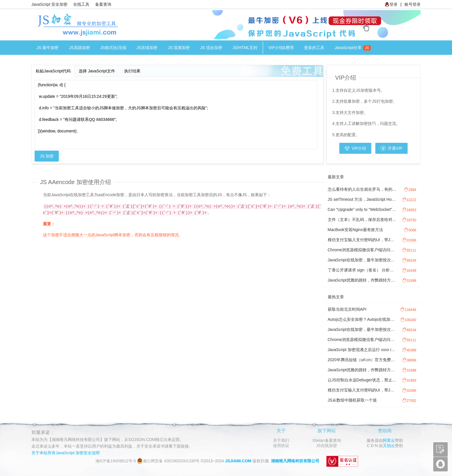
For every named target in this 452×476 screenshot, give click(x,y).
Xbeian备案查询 (327, 440)
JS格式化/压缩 (113, 48)
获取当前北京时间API (347, 309)
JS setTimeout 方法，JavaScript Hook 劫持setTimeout (362, 199)
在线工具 (81, 4)
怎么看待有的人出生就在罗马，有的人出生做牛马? (362, 189)
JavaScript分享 (351, 48)
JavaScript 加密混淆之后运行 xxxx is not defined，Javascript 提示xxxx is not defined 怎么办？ (362, 350)
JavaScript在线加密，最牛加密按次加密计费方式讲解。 (362, 260)
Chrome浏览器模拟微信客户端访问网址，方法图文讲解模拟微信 (362, 250)
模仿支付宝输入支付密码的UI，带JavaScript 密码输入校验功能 (362, 240)
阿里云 (389, 440)
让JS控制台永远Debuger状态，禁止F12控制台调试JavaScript (362, 380)
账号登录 (413, 4)
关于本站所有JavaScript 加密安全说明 (66, 453)
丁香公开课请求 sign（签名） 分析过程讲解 (362, 270)
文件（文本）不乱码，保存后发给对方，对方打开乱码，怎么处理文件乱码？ (362, 220)
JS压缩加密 (147, 48)
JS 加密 (47, 156)
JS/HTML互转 (245, 48)
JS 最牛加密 (48, 48)
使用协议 (281, 445)
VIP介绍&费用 (281, 48)
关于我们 (281, 440)
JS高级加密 (79, 48)
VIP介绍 (355, 148)
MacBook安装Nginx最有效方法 (355, 230)
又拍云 (389, 445)
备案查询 (103, 4)
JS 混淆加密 (179, 48)
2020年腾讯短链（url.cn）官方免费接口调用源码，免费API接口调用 (362, 360)
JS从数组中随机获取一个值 (352, 400)
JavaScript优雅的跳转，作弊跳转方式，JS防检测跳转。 (362, 280)
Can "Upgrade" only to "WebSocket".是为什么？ (362, 209)
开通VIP (391, 148)
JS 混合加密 (211, 48)
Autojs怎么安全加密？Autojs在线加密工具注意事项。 (362, 319)
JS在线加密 (327, 445)
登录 (391, 4)
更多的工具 (314, 48)
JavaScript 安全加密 (49, 4)
